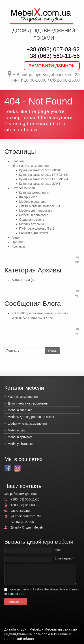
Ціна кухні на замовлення (30, 166)
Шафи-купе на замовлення (27, 424)
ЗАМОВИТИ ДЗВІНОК (52, 66)
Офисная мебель (32, 220)
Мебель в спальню (33, 202)
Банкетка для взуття (34, 233)
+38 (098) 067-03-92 (53, 49)
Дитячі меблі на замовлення (40, 206)
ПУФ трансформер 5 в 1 (37, 228)
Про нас (17, 242)
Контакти (18, 246)
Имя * (59, 550)
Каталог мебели (23, 188)
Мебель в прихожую (34, 215)
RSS (26, 280)
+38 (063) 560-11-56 (53, 56)
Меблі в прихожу (20, 437)
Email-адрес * (64, 558)
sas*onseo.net (20, 511)
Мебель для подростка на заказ (31, 417)
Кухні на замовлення (34, 193)
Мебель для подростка (36, 211)
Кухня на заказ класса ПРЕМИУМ (43, 179)
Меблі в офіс (17, 430)
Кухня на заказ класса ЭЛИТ (40, 184)
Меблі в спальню (20, 410)
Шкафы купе (28, 197)
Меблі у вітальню (31, 224)
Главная (18, 161)
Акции (16, 237)
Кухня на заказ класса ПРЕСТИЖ (43, 175)
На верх (77, 260)
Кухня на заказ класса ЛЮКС (40, 170)
